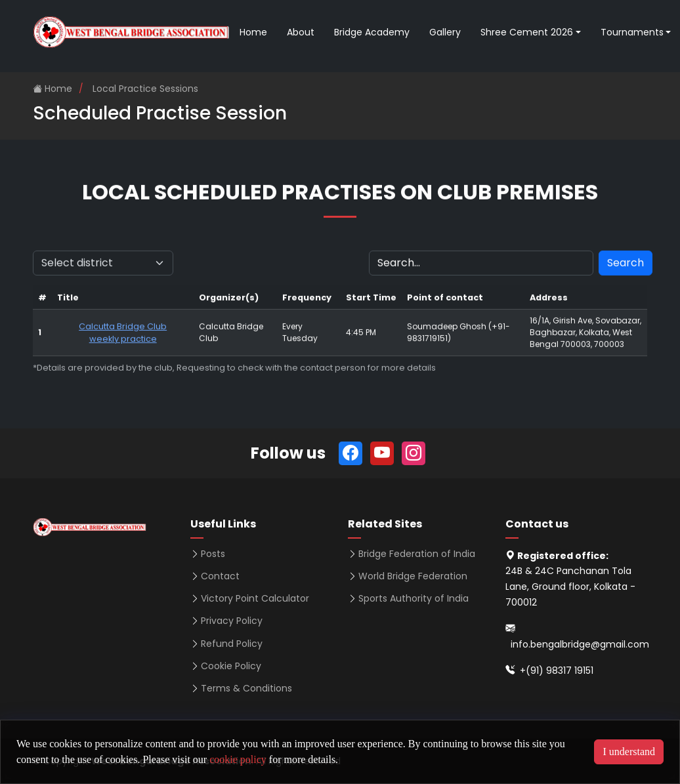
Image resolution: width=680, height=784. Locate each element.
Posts (213, 554)
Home (253, 32)
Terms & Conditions (246, 688)
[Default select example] (103, 269)
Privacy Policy (232, 621)
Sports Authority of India (414, 598)
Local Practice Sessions (145, 89)
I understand (629, 752)
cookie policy (238, 759)
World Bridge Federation (413, 576)
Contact (220, 576)
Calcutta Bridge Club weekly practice (123, 339)
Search (626, 269)
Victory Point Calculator (255, 598)
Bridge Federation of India (417, 554)
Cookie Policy (231, 666)
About (301, 32)
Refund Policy (232, 644)
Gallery (445, 32)
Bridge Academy (372, 32)
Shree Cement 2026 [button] (527, 32)
